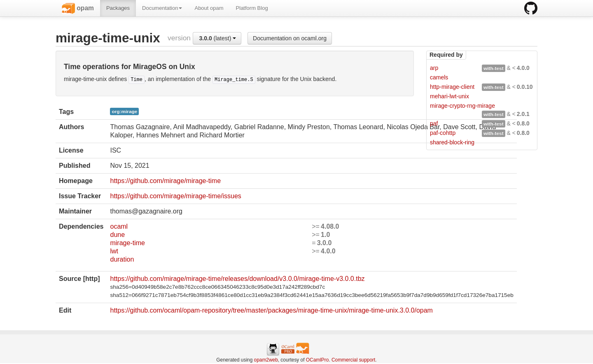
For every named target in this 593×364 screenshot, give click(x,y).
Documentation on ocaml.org (290, 38)
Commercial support (353, 360)
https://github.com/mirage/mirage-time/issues (175, 196)
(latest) (218, 38)
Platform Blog (252, 8)
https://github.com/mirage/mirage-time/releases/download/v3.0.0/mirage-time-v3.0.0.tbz (237, 279)
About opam (209, 8)
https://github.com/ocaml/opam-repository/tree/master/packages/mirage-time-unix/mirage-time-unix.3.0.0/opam (271, 310)
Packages (118, 8)
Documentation (162, 8)
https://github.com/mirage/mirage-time (165, 181)
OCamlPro (318, 360)
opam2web (266, 360)
